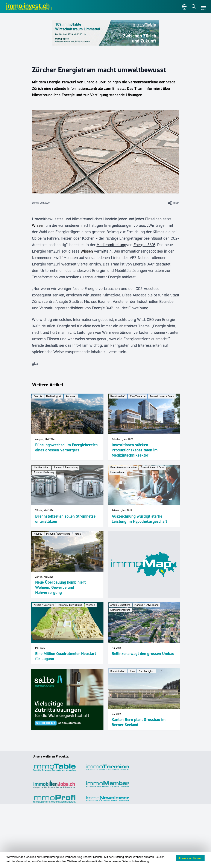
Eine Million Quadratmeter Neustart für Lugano (66, 656)
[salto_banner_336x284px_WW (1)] (67, 699)
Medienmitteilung (111, 245)
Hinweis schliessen (190, 858)
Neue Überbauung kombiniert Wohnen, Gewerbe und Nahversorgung (60, 587)
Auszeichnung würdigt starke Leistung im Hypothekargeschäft (139, 519)
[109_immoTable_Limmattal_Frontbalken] (106, 33)
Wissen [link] (38, 225)
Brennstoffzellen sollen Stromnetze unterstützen (65, 519)
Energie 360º (144, 245)
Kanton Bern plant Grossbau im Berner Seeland (139, 722)
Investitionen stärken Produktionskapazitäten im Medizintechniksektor (135, 450)
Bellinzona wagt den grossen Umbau (143, 654)
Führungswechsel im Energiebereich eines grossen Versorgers (66, 447)
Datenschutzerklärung (135, 861)
